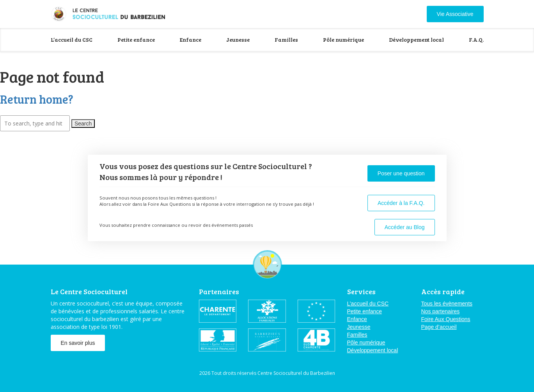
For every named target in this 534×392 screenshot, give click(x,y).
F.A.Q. (476, 40)
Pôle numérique (343, 40)
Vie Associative (455, 14)
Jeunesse (238, 40)
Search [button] (83, 124)
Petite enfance (136, 40)
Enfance (191, 40)
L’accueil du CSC (72, 40)
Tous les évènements (447, 304)
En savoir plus (78, 343)
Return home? (37, 99)
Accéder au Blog (405, 227)
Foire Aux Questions (446, 319)
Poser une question (401, 173)
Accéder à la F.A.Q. (401, 203)
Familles (286, 40)
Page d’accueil (439, 327)
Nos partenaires (441, 311)
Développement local (416, 40)
